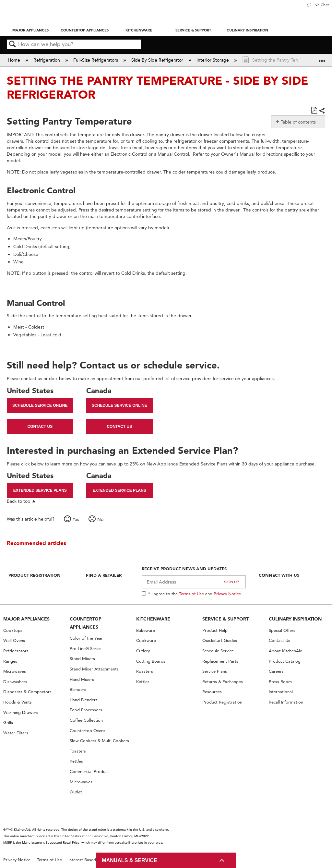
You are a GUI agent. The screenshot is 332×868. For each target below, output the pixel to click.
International (281, 692)
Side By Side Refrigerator (158, 60)
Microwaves (15, 671)
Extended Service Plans (40, 490)
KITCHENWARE (153, 619)
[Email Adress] (194, 582)
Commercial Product (89, 772)
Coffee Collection (86, 720)
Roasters (145, 671)
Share (322, 111)
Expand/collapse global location (322, 58)
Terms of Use (191, 594)
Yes (76, 519)
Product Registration (35, 575)
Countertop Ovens (88, 731)
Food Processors (86, 710)
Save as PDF (314, 110)
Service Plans (215, 671)
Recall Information (286, 702)
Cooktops (13, 630)
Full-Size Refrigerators (96, 60)
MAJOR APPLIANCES (26, 619)
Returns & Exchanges (223, 682)
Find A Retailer (104, 575)
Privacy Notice (227, 594)
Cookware (146, 640)
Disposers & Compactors (27, 692)
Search (13, 45)
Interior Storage (213, 60)
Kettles (76, 761)
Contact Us (40, 427)
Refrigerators (16, 651)
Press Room (280, 682)
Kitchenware (139, 30)
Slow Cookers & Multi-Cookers (99, 741)
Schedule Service (218, 651)
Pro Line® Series (86, 649)
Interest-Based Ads (87, 860)
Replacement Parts (220, 661)
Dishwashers (15, 682)
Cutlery (143, 651)
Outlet (76, 792)
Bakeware (146, 630)
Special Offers (282, 630)
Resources (212, 692)
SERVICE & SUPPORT (225, 619)
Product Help (215, 630)
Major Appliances (30, 30)
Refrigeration (47, 60)
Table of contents (298, 122)
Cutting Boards (151, 661)
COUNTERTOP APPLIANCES (86, 623)
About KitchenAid (286, 651)
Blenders (78, 689)
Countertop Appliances (85, 30)
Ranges (10, 661)
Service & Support (193, 30)
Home (15, 60)
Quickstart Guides (220, 640)
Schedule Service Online (40, 405)
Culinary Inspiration (247, 30)
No (100, 519)
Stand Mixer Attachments (94, 669)
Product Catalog (285, 661)
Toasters (78, 751)
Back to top (19, 501)
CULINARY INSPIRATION (295, 619)
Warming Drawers (21, 712)
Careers (276, 671)
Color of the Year (86, 638)
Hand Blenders (84, 700)
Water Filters (16, 733)
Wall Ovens (14, 640)
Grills (8, 723)
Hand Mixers (82, 679)
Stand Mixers (82, 659)
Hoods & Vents (18, 702)
